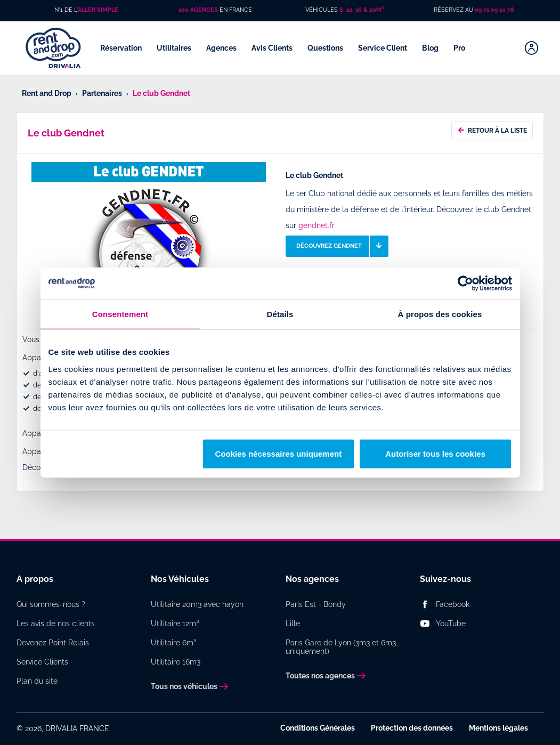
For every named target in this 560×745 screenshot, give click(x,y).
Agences (222, 48)
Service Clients (42, 662)
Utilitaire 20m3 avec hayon (197, 604)
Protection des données (412, 728)
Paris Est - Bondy (316, 604)
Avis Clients (273, 48)
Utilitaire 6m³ (173, 643)
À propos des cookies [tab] (440, 314)
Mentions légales (498, 728)
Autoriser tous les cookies (435, 453)
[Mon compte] (531, 48)
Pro (460, 48)
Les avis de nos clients (56, 623)
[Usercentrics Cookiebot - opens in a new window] (465, 284)
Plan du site (37, 681)
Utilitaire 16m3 (176, 662)
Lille (293, 623)
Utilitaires (175, 48)
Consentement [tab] (120, 314)
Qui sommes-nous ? (51, 604)
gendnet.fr (316, 225)
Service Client (383, 48)
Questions (326, 48)
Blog (431, 48)
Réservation (122, 48)
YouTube (451, 623)
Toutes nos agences (320, 676)
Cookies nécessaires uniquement (279, 453)
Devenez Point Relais (53, 643)
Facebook (453, 604)
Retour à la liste (492, 130)
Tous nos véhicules (184, 686)
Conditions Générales (318, 728)
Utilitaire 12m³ (175, 623)
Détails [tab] (280, 314)
